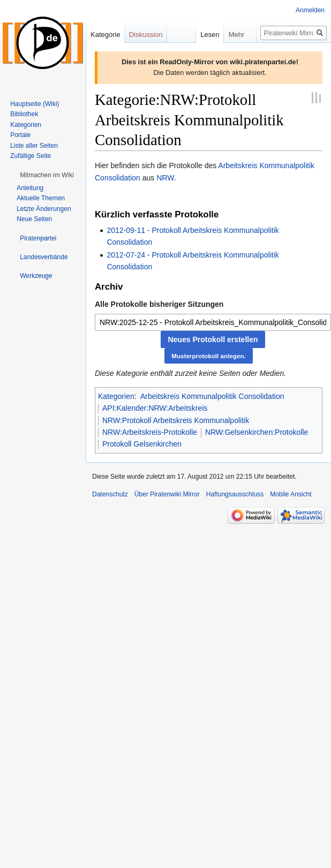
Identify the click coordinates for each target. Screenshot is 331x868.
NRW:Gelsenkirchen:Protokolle (257, 432)
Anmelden (310, 10)
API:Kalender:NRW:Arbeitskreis (155, 408)
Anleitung (30, 188)
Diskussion (146, 35)
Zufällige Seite (31, 156)
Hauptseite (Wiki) (35, 104)
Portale (20, 135)
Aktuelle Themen (41, 198)
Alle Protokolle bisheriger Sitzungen (159, 304)
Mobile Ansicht (291, 494)
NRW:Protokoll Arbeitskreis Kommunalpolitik (176, 420)
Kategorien (116, 396)
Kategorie (106, 35)
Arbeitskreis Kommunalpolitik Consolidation (212, 396)
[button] (47, 175)
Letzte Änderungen (44, 209)
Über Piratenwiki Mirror (167, 494)
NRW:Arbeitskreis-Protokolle (150, 432)
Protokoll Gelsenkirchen (142, 444)
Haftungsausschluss (235, 494)
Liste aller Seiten (34, 146)
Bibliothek (24, 114)
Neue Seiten (34, 219)
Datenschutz (110, 494)
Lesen (197, 35)
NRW (165, 178)
